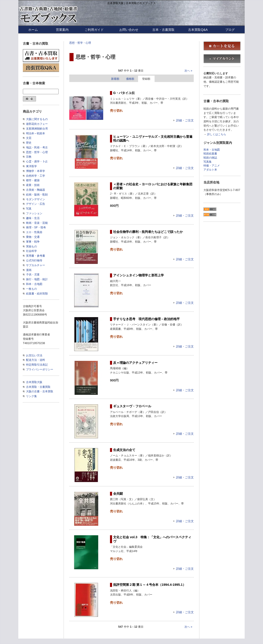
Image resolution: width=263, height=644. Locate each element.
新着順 (115, 79)
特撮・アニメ (212, 166)
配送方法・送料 (36, 360)
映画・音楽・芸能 (37, 223)
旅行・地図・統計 (37, 279)
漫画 (29, 270)
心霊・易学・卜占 (37, 162)
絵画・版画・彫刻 (37, 195)
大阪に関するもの (37, 119)
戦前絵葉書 (210, 154)
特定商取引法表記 (37, 365)
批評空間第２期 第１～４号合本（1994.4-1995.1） (149, 585)
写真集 (208, 162)
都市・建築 (33, 180)
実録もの (31, 246)
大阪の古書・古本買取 (40, 391)
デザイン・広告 (36, 204)
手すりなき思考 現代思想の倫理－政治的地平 (146, 319)
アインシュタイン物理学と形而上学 (139, 275)
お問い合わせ (129, 30)
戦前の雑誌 (210, 158)
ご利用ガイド (94, 30)
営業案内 (62, 30)
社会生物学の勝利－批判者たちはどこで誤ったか (148, 232)
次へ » (188, 71)
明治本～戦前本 (36, 133)
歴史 (29, 143)
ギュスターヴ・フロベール (132, 406)
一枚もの (31, 289)
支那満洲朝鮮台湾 (37, 129)
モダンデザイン (36, 199)
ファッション (34, 213)
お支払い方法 (34, 355)
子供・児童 (33, 275)
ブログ (230, 30)
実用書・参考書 (36, 256)
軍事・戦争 (33, 242)
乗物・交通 (33, 237)
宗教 (29, 157)
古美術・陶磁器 (36, 190)
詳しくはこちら (217, 134)
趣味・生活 (33, 218)
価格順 (130, 79)
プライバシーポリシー (40, 369)
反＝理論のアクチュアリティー (135, 363)
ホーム (33, 30)
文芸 (29, 138)
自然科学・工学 (36, 176)
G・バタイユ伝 (124, 93)
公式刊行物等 (34, 260)
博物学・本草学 (36, 171)
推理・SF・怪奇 (36, 227)
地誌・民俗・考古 (37, 147)
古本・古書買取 (163, 30)
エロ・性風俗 (34, 232)
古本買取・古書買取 (38, 387)
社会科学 (31, 251)
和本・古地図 (34, 284)
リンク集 (31, 396)
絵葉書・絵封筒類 (37, 294)
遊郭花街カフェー (37, 124)
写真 (29, 209)
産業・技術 (33, 185)
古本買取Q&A (198, 30)
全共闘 (118, 494)
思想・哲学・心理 (80, 43)
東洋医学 (31, 166)
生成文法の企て (124, 450)
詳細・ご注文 (185, 120)
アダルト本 (210, 170)
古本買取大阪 (34, 382)
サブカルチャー (36, 265)
